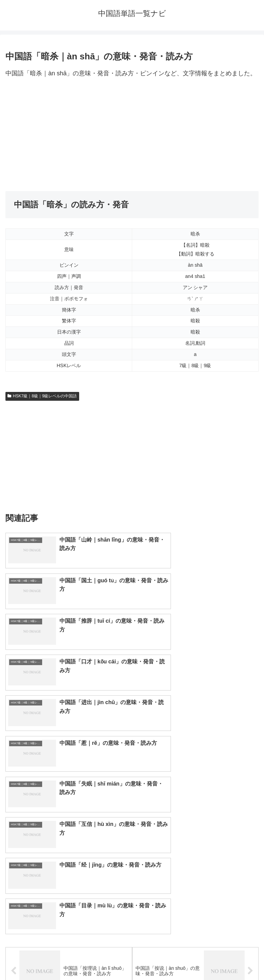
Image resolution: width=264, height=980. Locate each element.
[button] (252, 823)
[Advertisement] (132, 135)
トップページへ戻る (67, 958)
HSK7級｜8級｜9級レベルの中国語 (42, 396)
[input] (132, 823)
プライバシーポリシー (197, 958)
